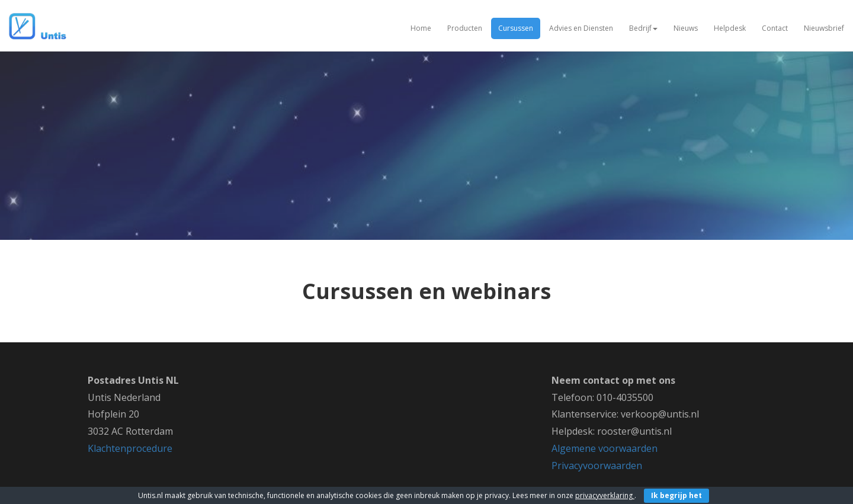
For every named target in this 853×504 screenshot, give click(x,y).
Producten (465, 28)
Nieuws (686, 28)
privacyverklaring (605, 495)
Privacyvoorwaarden (597, 466)
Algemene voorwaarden (605, 448)
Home (421, 28)
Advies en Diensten (581, 28)
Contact (775, 28)
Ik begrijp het (676, 495)
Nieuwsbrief (824, 28)
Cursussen (516, 28)
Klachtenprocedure (130, 448)
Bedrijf (643, 28)
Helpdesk (730, 28)
